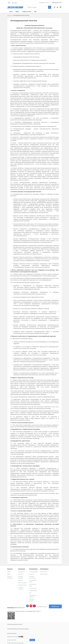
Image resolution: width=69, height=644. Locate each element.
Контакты (21, 574)
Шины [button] (11, 11)
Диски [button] (18, 11)
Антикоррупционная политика (15, 624)
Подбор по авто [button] (27, 11)
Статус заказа (33, 588)
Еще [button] (35, 11)
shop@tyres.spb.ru (42, 607)
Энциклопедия (33, 591)
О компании (21, 572)
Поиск (32, 640)
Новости (31, 574)
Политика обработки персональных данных (18, 629)
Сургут (16, 3)
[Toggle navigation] (9, 3)
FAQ (30, 593)
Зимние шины (44, 574)
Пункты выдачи (22, 583)
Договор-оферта (23, 585)
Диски (9, 574)
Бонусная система (12, 633)
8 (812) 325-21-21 (57, 2)
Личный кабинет (34, 572)
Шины (9, 572)
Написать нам (55, 606)
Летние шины (44, 572)
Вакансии (21, 580)
